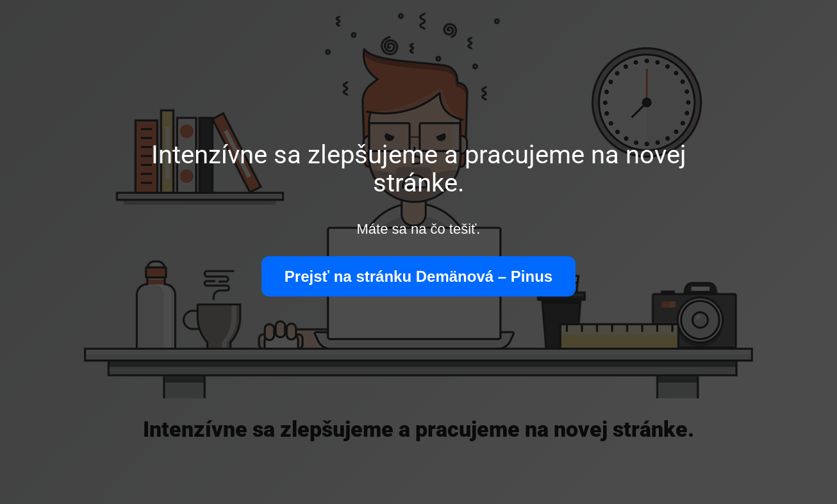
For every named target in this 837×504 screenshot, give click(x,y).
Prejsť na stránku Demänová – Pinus (418, 276)
